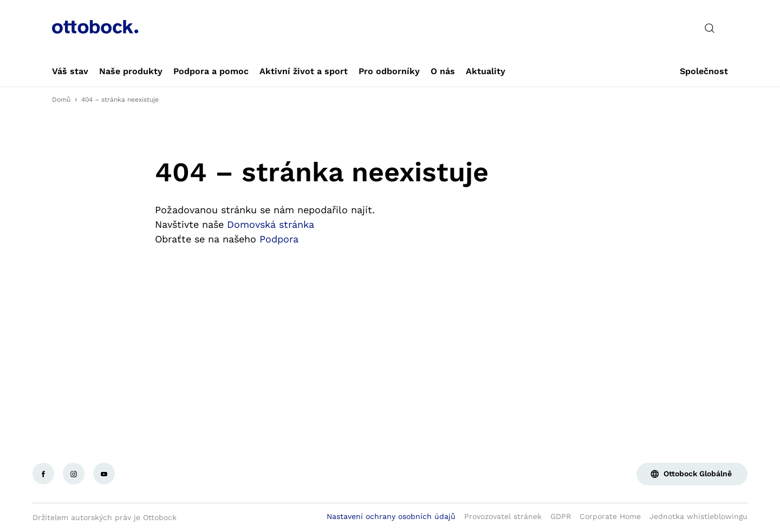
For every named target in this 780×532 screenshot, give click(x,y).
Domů (61, 100)
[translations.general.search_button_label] (710, 28)
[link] (70, 71)
